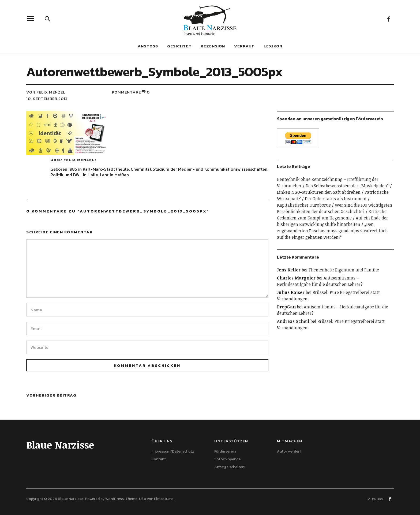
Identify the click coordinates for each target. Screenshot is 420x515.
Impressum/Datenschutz (173, 451)
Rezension (213, 46)
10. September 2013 (47, 98)
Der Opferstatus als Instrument (336, 199)
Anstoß (148, 46)
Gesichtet (179, 46)
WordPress (115, 499)
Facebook (388, 19)
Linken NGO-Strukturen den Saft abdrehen (319, 192)
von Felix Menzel (46, 92)
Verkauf (244, 46)
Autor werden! (289, 451)
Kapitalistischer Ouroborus (304, 205)
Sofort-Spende (227, 459)
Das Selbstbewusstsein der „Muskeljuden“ (347, 186)
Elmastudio (164, 499)
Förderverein (225, 451)
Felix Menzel (79, 160)
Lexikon (273, 46)
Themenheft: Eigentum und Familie (344, 270)
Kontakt (159, 459)
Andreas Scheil (293, 321)
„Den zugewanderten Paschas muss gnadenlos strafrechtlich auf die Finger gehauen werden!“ (332, 231)
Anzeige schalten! (230, 467)
